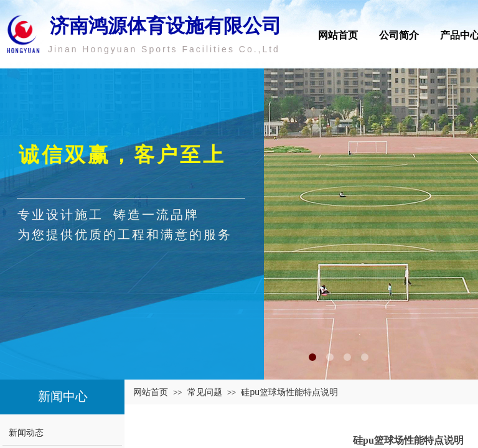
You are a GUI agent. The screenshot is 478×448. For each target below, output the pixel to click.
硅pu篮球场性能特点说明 (289, 392)
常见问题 (205, 392)
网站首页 (338, 35)
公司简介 (399, 35)
